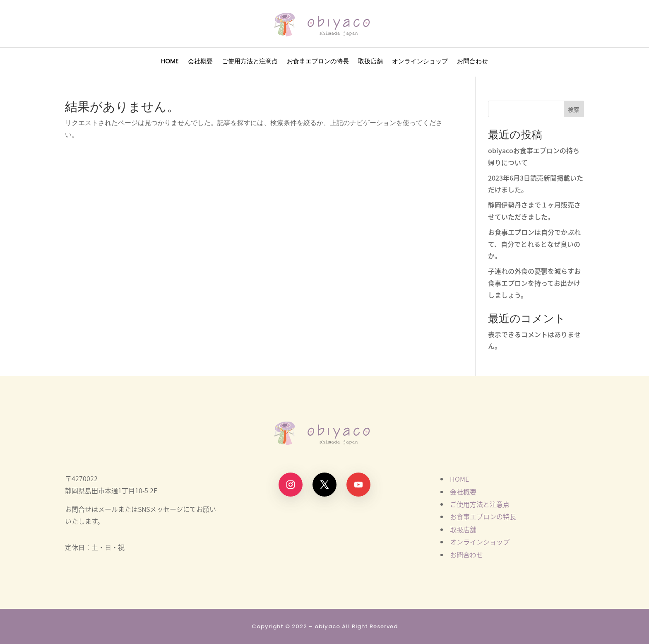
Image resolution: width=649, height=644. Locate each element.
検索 (574, 109)
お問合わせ (472, 62)
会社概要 (200, 62)
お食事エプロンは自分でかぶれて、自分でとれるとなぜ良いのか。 (534, 244)
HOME (170, 62)
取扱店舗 (370, 62)
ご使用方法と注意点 (250, 62)
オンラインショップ (420, 62)
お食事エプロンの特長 (318, 62)
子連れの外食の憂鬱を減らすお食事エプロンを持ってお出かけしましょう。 (534, 283)
